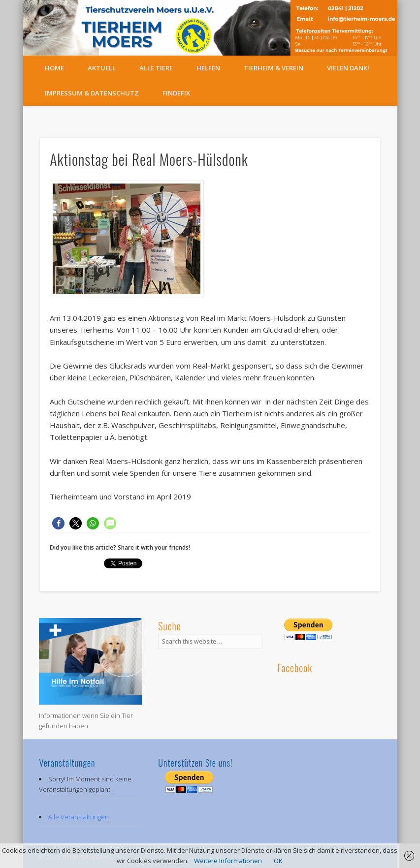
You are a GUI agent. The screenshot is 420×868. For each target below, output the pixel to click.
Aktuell (102, 68)
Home (54, 68)
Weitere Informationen (228, 861)
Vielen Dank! (348, 68)
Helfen (208, 68)
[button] (58, 523)
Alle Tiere (156, 68)
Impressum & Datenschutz (92, 93)
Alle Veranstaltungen (79, 817)
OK (278, 861)
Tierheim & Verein (274, 68)
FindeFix (176, 93)
